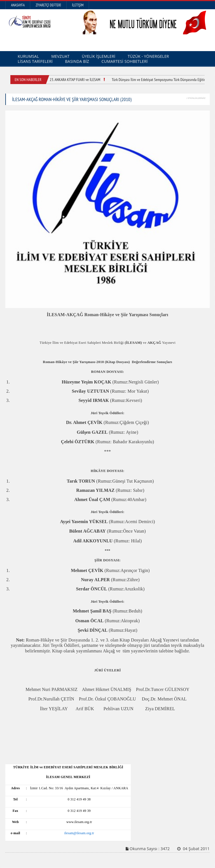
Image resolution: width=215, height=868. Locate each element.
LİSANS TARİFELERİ (35, 61)
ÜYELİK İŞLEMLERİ (99, 56)
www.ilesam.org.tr (79, 822)
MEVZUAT (60, 56)
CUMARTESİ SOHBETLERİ (125, 61)
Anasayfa (18, 5)
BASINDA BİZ (77, 61)
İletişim (78, 5)
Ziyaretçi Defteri (48, 5)
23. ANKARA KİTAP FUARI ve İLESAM (75, 80)
